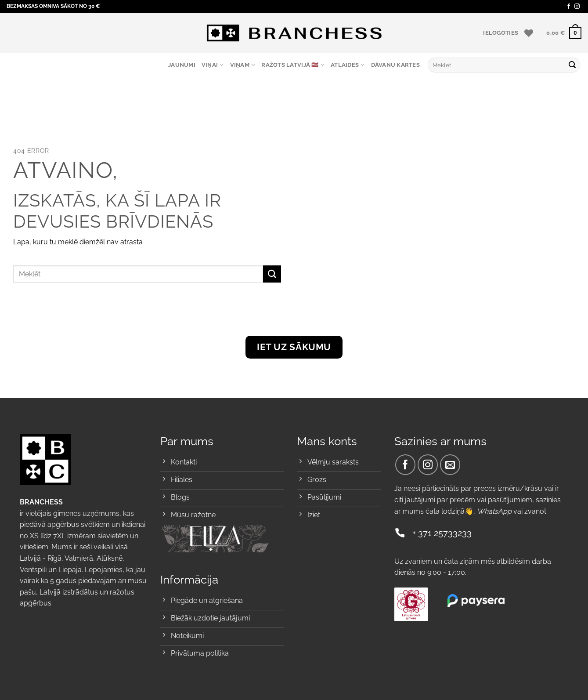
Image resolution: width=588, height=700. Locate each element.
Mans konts (327, 441)
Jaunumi (182, 65)
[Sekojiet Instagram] (577, 7)
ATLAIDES (348, 65)
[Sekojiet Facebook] (569, 7)
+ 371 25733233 (442, 533)
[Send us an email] (450, 465)
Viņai (213, 65)
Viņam (243, 65)
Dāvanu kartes (395, 65)
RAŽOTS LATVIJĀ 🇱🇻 (293, 65)
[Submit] (572, 65)
